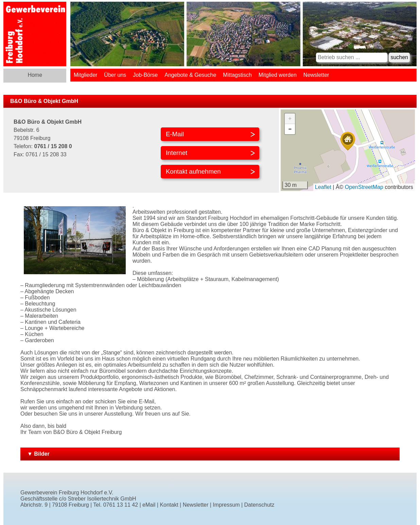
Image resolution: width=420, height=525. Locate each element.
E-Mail (175, 134)
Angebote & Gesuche (190, 75)
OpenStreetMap (364, 187)
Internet (177, 153)
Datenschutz (259, 505)
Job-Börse (145, 75)
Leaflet (323, 187)
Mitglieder (85, 75)
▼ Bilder (38, 454)
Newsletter (316, 75)
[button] (348, 141)
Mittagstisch (237, 75)
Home (35, 75)
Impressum (226, 505)
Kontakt (169, 505)
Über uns (115, 75)
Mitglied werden (278, 75)
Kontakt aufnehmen (193, 171)
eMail (149, 505)
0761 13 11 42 (121, 505)
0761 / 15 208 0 (53, 146)
